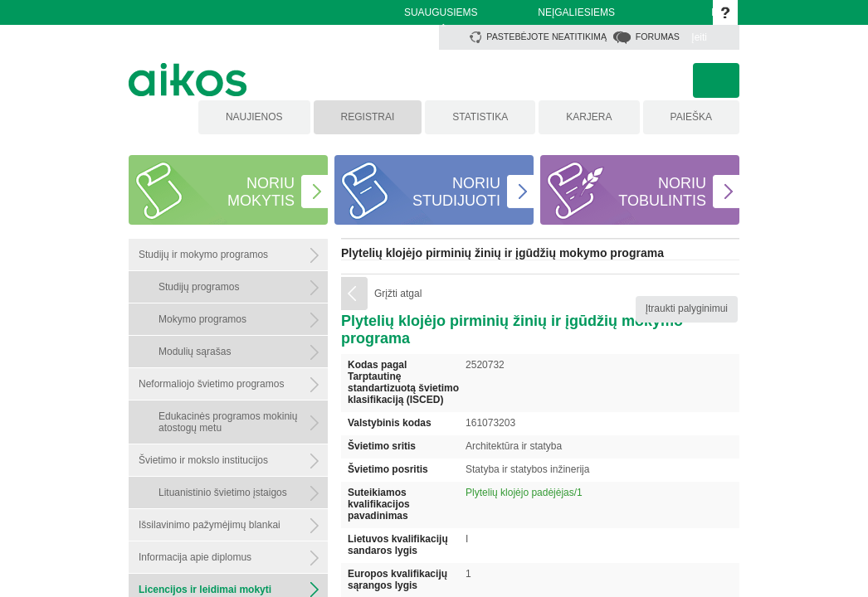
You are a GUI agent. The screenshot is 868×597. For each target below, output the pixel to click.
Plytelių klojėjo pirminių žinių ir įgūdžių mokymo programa (502, 253)
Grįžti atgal (398, 294)
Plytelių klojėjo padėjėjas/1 (524, 493)
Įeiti (699, 37)
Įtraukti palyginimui (687, 308)
